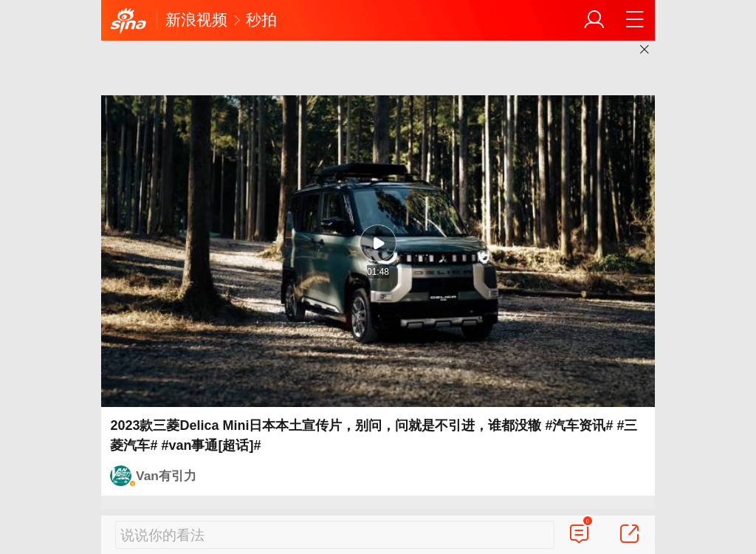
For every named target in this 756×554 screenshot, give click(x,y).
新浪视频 (196, 20)
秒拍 (261, 20)
